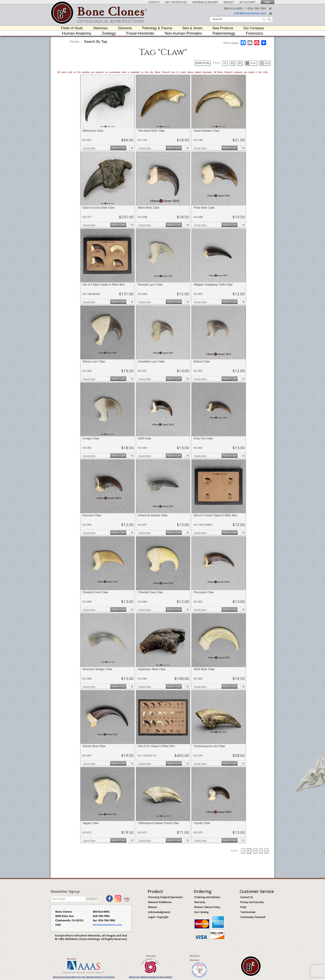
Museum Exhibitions (160, 902)
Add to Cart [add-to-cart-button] (118, 148)
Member (72, 959)
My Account (248, 2)
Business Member (195, 958)
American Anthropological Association (151, 977)
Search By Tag (96, 42)
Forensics (254, 33)
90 (240, 63)
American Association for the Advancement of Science (84, 977)
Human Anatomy (77, 33)
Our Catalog (201, 912)
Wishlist (229, 2)
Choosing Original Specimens (166, 897)
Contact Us (247, 897)
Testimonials (248, 912)
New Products (223, 28)
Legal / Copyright (158, 917)
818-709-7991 (257, 8)
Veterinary (101, 28)
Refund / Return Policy (207, 907)
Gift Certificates (176, 2)
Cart (268, 2)
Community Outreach (253, 917)
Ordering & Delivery (205, 2)
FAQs (243, 907)
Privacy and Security (252, 902)
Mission (153, 907)
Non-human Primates (183, 33)
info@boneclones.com (250, 13)
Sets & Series (192, 28)
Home (75, 42)
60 (232, 63)
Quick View (89, 148)
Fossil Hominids (140, 33)
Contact (154, 2)
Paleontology (224, 33)
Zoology (109, 33)
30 (225, 63)
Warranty (200, 902)
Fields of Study (72, 28)
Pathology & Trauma (157, 28)
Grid (251, 63)
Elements (125, 28)
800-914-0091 (233, 8)
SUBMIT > (93, 899)
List (264, 63)
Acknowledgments (159, 912)
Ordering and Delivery (207, 897)
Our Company (254, 28)
